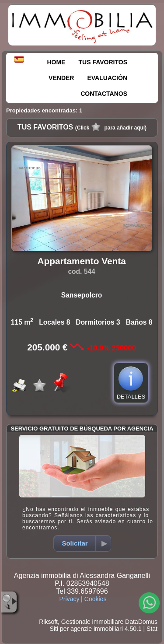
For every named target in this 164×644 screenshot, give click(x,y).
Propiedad (21, 515)
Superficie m (26, 581)
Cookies (96, 599)
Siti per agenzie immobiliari (86, 629)
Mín (19, 562)
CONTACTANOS (104, 94)
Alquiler (57, 481)
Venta (19, 481)
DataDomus (141, 622)
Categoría (21, 493)
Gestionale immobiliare (92, 622)
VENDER (61, 78)
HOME (56, 62)
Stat (152, 629)
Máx (12, 571)
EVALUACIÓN (107, 78)
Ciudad (17, 538)
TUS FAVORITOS (103, 62)
